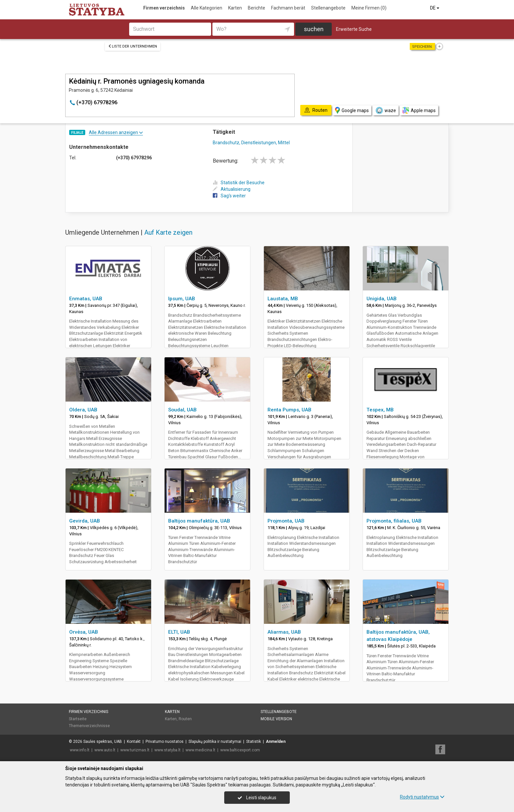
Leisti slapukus (257, 798)
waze (385, 110)
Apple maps (419, 110)
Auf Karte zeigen (168, 232)
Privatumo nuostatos (165, 742)
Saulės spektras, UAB (103, 742)
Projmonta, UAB (286, 521)
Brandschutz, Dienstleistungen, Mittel (251, 143)
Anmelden (276, 742)
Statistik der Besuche (239, 183)
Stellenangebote (328, 8)
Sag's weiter (229, 196)
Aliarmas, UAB (284, 632)
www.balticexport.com (240, 750)
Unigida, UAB (382, 299)
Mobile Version (276, 719)
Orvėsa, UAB (84, 632)
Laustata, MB (283, 299)
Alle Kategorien (207, 8)
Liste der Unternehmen (133, 46)
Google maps (352, 110)
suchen (314, 29)
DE (435, 8)
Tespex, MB (380, 410)
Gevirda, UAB (85, 521)
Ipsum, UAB (182, 299)
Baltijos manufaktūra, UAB (199, 521)
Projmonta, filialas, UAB (394, 521)
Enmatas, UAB (86, 299)
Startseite (78, 719)
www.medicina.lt (200, 750)
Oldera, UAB (83, 410)
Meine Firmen (369, 8)
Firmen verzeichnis (164, 8)
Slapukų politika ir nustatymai (215, 742)
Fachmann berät (288, 8)
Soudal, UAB (182, 410)
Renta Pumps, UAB (289, 410)
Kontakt (134, 742)
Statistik (254, 742)
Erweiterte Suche (354, 29)
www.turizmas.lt (135, 750)
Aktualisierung (232, 189)
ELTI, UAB (179, 632)
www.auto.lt (105, 750)
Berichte (257, 8)
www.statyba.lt (168, 750)
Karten (235, 8)
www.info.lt (80, 750)
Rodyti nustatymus (422, 797)
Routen (185, 719)
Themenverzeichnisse (89, 726)
